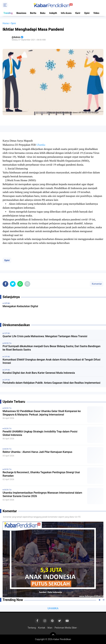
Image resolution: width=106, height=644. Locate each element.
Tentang (32, 628)
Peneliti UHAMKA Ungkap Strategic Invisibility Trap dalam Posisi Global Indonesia (40, 433)
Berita (33, 13)
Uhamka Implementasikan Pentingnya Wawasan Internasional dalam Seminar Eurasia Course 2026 (42, 494)
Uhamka (41, 145)
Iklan (50, 628)
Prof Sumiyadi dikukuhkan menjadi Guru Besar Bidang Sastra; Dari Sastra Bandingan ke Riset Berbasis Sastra (52, 348)
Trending (8, 13)
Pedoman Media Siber (66, 628)
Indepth (53, 13)
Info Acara (66, 13)
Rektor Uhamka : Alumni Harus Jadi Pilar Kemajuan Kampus (37, 452)
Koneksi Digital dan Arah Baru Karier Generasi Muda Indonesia (39, 373)
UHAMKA (53, 608)
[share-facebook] (5, 284)
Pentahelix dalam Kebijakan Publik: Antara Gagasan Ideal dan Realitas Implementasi (51, 383)
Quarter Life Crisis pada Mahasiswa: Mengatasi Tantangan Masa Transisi (45, 336)
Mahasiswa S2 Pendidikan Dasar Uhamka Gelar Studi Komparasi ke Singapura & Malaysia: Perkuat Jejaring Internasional (42, 413)
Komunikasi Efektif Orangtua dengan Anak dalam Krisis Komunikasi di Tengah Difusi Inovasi (51, 361)
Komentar (97, 284)
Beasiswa (21, 13)
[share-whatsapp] (20, 284)
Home (6, 23)
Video (96, 13)
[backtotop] (53, 635)
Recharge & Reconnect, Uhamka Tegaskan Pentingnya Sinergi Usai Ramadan (41, 474)
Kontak (42, 628)
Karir (78, 13)
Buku (43, 13)
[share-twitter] (13, 284)
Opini (87, 13)
